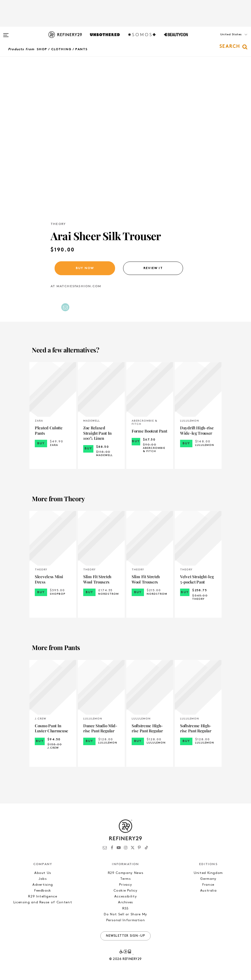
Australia (208, 891)
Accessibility (126, 897)
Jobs (43, 879)
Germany (208, 879)
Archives (126, 902)
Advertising (43, 885)
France (208, 885)
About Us (43, 873)
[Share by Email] (65, 307)
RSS (126, 909)
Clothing (61, 49)
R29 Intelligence (43, 897)
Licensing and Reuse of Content (43, 902)
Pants (81, 49)
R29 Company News (126, 873)
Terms (125, 879)
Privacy (126, 885)
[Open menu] (6, 33)
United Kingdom (208, 873)
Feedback (43, 891)
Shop (42, 49)
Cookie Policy (125, 891)
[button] (224, 40)
